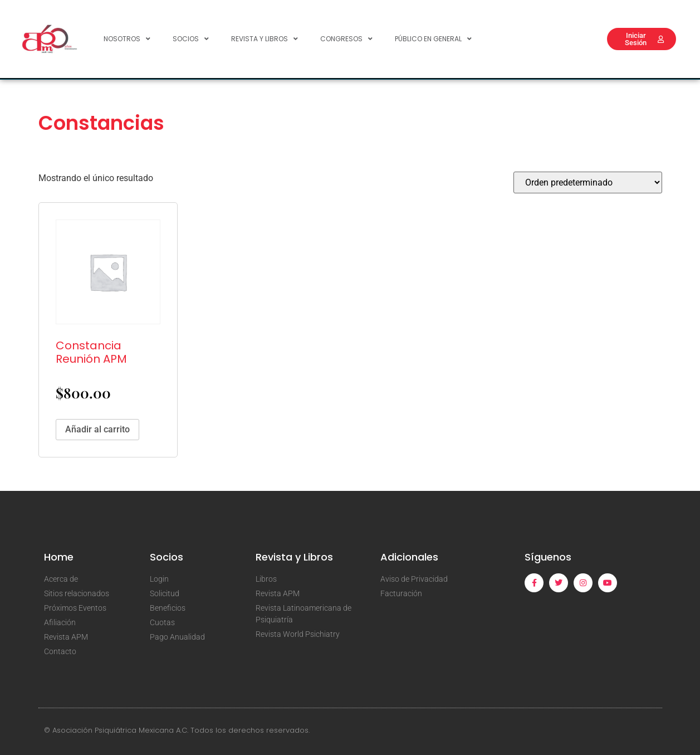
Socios (191, 39)
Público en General (433, 39)
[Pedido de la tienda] (588, 182)
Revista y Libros (265, 39)
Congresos (346, 39)
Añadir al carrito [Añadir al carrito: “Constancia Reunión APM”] (97, 429)
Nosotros (127, 39)
